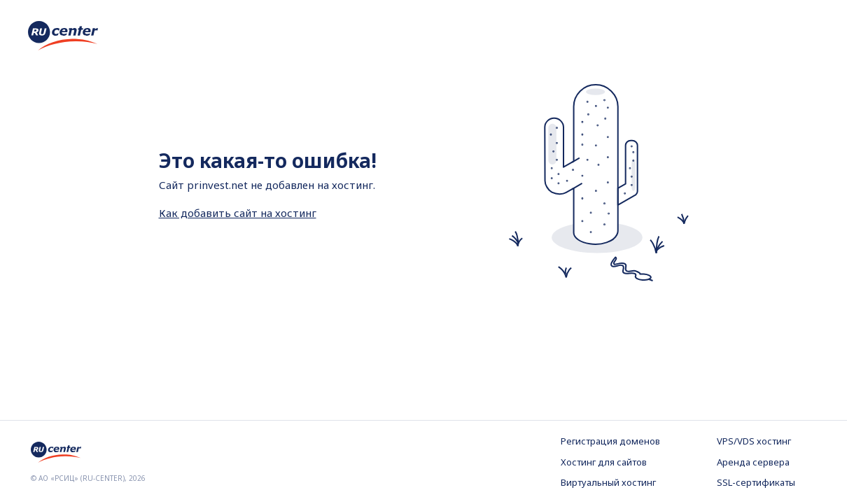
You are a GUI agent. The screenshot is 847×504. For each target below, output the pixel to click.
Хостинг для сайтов (604, 462)
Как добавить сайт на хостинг (238, 213)
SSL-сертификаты (756, 482)
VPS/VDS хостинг (754, 441)
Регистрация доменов (610, 441)
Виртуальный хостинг (608, 482)
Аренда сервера (753, 462)
